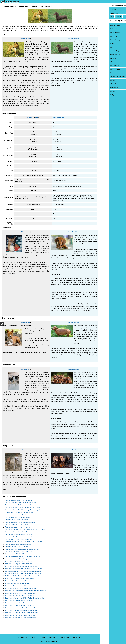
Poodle (103, 91)
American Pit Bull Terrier (108, 77)
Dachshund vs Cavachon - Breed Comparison (20, 605)
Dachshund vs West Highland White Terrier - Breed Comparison (25, 598)
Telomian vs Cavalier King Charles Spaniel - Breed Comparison (25, 529)
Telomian (24, 39)
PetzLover (52, 637)
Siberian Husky (106, 25)
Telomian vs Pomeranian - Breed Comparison (19, 515)
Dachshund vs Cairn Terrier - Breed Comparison (20, 615)
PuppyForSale (64, 637)
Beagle (103, 80)
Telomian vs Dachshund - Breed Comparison (19, 534)
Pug (102, 47)
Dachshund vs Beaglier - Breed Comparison (19, 564)
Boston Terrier (105, 66)
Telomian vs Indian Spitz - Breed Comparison (19, 500)
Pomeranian (105, 36)
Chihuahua (104, 62)
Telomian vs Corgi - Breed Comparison (17, 547)
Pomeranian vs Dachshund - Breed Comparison (20, 578)
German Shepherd (107, 51)
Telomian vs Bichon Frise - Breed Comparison (19, 532)
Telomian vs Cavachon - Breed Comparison (19, 552)
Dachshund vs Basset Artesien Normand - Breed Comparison (24, 569)
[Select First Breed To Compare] (113, 9)
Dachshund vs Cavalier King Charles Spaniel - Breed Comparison (26, 591)
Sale (29, 39)
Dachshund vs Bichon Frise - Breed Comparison (20, 593)
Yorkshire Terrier (106, 29)
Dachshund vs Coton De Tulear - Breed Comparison (21, 613)
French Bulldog (106, 40)
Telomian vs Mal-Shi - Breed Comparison (18, 554)
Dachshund (72, 39)
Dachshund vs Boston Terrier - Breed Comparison (21, 588)
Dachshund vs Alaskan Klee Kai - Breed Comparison (22, 610)
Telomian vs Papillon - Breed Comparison (18, 559)
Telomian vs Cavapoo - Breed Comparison (18, 544)
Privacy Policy (23, 637)
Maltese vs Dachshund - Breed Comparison (19, 581)
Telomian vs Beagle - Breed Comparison (18, 525)
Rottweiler (104, 58)
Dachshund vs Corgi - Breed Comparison (18, 603)
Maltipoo (104, 95)
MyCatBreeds (77, 637)
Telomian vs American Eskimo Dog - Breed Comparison (22, 556)
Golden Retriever (106, 55)
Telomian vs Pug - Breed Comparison (17, 520)
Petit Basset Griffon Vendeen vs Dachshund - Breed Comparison (25, 576)
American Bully (106, 69)
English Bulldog (106, 33)
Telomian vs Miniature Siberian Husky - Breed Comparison (23, 507)
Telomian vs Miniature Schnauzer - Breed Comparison (22, 549)
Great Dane (105, 88)
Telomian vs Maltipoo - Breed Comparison (18, 527)
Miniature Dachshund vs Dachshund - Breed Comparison (23, 571)
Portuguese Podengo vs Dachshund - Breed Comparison (23, 574)
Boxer (103, 73)
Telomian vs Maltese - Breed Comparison (18, 517)
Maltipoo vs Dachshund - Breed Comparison (19, 586)
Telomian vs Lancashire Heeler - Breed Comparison (21, 505)
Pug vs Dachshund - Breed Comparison (18, 583)
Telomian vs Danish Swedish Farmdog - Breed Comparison (24, 510)
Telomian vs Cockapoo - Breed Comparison (19, 539)
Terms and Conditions (38, 637)
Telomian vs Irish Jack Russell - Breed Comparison (21, 503)
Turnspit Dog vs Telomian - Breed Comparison (20, 512)
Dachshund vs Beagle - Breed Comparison (19, 561)
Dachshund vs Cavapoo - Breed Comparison (19, 600)
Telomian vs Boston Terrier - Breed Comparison (20, 522)
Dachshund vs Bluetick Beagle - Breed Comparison (21, 566)
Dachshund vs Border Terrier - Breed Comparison (21, 618)
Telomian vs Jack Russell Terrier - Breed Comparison (22, 537)
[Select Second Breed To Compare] (113, 13)
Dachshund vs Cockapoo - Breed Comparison (20, 596)
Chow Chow (105, 84)
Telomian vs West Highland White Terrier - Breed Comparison (24, 542)
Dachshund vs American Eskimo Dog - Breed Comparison (23, 608)
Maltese (103, 44)
